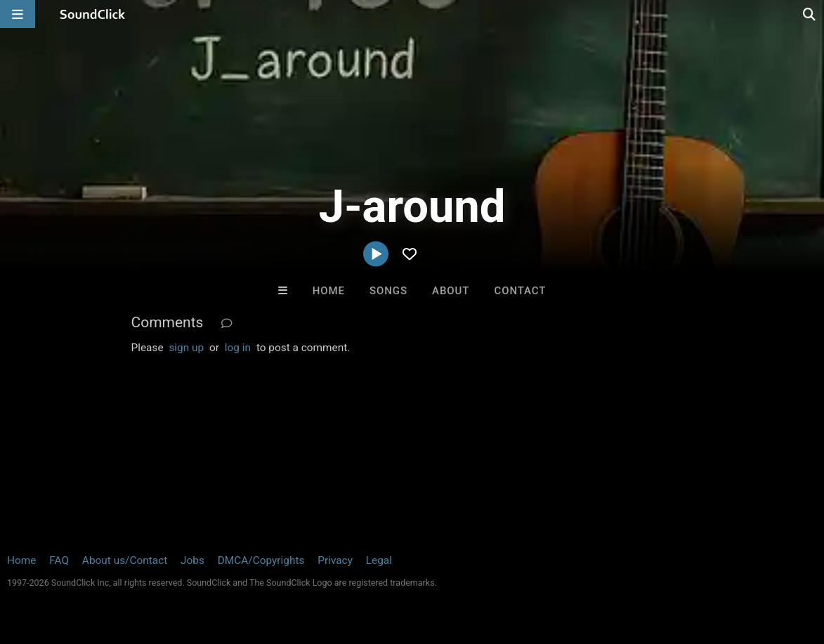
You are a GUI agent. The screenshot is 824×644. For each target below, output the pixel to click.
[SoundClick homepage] (93, 14)
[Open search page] (810, 14)
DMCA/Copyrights (261, 560)
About (451, 291)
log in (238, 348)
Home (329, 291)
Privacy (335, 560)
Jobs (192, 560)
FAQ (59, 560)
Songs (388, 291)
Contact (521, 291)
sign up (186, 348)
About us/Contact (125, 560)
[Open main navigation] (18, 14)
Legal (379, 560)
